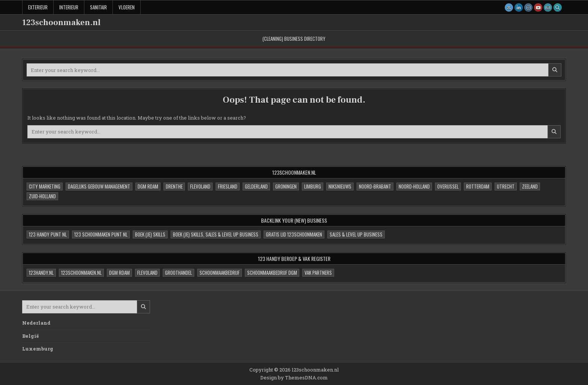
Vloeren (127, 7)
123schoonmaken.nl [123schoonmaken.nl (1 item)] (81, 273)
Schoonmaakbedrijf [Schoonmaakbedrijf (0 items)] (220, 273)
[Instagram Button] (528, 7)
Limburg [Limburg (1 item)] (313, 186)
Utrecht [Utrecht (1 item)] (506, 186)
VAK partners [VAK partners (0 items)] (318, 273)
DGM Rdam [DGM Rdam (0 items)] (148, 186)
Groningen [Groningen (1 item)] (286, 186)
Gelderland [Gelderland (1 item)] (256, 186)
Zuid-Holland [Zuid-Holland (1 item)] (42, 196)
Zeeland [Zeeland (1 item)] (530, 186)
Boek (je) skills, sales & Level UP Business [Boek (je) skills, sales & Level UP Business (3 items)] (216, 234)
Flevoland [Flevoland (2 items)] (200, 186)
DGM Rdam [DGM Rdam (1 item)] (119, 273)
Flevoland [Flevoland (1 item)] (147, 273)
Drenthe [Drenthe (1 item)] (174, 186)
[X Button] (509, 7)
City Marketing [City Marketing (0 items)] (45, 186)
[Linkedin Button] (519, 7)
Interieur (69, 7)
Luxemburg (38, 349)
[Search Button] (558, 7)
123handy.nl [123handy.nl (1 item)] (41, 273)
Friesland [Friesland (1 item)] (228, 186)
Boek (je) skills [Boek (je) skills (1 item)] (150, 234)
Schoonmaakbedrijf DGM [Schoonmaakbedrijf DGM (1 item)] (272, 273)
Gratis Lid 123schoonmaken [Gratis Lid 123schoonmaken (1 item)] (294, 234)
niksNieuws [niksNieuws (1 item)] (340, 186)
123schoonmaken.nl (61, 22)
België (31, 336)
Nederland (36, 323)
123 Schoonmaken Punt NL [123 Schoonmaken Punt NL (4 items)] (101, 234)
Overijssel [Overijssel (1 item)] (448, 186)
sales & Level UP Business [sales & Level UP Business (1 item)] (356, 234)
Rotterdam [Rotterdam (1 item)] (478, 186)
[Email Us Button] (548, 7)
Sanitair (98, 7)
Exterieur (38, 7)
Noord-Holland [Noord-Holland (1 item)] (414, 186)
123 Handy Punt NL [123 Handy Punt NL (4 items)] (48, 234)
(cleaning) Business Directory (294, 39)
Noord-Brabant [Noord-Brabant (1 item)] (375, 186)
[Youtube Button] (538, 7)
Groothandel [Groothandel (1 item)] (178, 273)
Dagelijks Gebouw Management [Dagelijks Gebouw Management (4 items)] (99, 186)
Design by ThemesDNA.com (294, 378)
